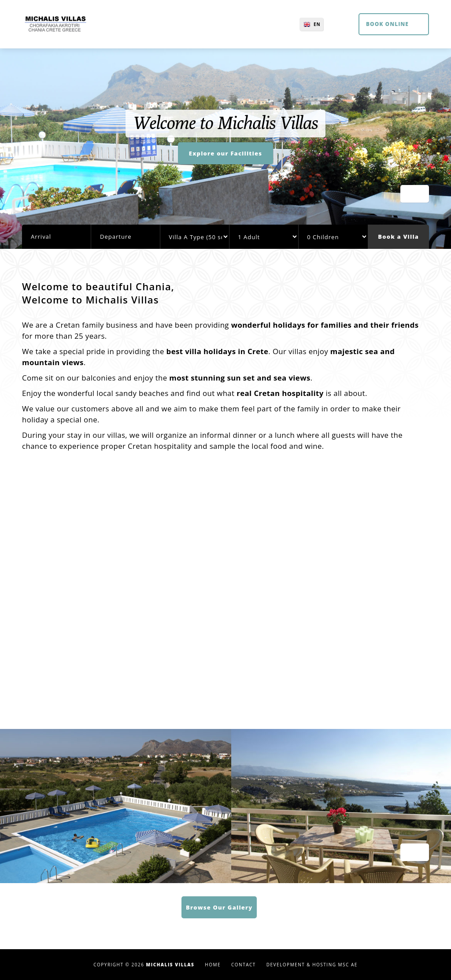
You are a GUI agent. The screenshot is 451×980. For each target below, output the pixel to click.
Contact (244, 965)
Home (213, 965)
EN (317, 24)
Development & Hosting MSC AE (312, 965)
